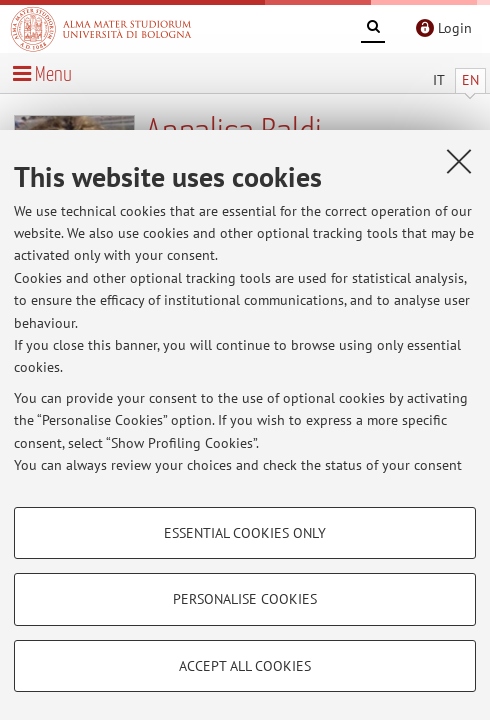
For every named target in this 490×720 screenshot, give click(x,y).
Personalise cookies (245, 599)
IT (439, 80)
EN (470, 80)
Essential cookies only (245, 533)
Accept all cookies (245, 666)
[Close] (459, 161)
